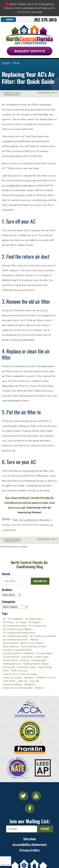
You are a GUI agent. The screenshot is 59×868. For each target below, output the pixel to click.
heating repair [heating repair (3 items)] (39, 660)
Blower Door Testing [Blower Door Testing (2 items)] (32, 643)
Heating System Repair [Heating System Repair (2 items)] (36, 664)
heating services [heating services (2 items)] (12, 664)
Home (6, 63)
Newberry (46, 520)
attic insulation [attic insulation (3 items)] (11, 643)
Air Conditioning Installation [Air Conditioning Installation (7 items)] (18, 629)
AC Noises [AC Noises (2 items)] (8, 622)
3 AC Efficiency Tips (46, 92)
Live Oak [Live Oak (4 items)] (34, 681)
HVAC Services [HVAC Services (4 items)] (19, 671)
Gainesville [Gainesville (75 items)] (27, 657)
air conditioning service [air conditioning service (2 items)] (15, 640)
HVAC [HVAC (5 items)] (6, 671)
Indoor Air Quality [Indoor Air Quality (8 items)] (12, 678)
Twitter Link (6, 519)
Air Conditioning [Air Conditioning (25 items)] (37, 626)
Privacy (3, 865)
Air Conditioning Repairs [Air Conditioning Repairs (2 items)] (43, 636)
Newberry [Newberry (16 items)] (30, 684)
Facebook (30, 808)
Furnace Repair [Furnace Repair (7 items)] (44, 653)
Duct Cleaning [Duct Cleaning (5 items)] (11, 646)
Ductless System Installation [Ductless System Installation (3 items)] (18, 653)
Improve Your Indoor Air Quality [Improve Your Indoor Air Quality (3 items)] (20, 674)
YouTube (36, 796)
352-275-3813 (45, 20)
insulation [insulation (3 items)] (29, 678)
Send (45, 829)
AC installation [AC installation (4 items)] (16, 619)
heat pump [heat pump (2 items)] (9, 667)
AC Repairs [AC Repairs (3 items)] (35, 622)
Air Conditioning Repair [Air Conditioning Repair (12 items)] (15, 636)
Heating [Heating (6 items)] (25, 660)
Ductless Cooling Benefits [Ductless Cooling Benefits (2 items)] (17, 650)
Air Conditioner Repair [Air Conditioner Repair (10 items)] (15, 626)
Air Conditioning (29, 520)
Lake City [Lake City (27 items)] (23, 681)
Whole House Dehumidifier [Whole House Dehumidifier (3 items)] (18, 688)
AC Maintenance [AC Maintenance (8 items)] (34, 619)
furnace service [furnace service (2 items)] (11, 657)
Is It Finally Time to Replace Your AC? (12, 93)
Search (40, 581)
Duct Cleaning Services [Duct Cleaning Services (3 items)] (33, 646)
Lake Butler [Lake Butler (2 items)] (9, 681)
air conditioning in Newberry (19, 185)
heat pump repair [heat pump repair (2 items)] (27, 667)
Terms (8, 865)
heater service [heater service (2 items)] (11, 660)
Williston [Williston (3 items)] (40, 688)
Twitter (23, 796)
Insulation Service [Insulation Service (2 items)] (46, 678)
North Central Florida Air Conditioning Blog (29, 565)
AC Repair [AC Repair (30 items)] (21, 622)
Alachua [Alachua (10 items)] (34, 640)
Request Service (29, 51)
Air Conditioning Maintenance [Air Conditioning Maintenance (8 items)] (19, 633)
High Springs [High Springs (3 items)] (45, 667)
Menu (10, 20)
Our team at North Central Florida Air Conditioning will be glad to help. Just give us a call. (30, 503)
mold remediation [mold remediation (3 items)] (13, 684)
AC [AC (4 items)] (4, 619)
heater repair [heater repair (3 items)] (42, 657)
